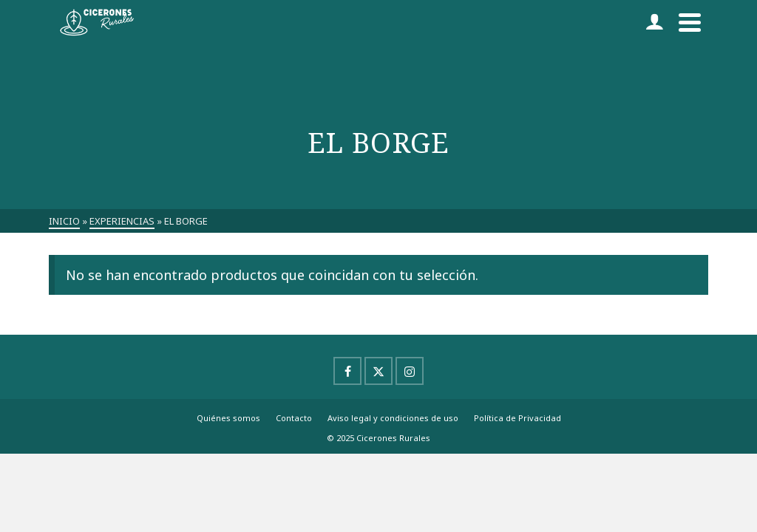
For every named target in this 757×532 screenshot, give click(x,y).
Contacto (294, 418)
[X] (378, 371)
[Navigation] (690, 22)
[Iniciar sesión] (654, 22)
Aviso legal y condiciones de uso (393, 418)
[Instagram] (410, 371)
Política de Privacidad (517, 418)
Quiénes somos (228, 418)
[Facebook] (347, 371)
